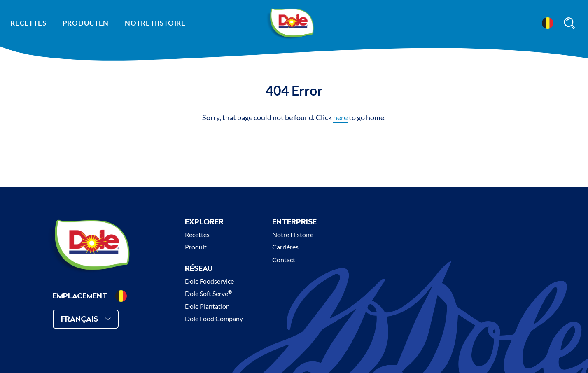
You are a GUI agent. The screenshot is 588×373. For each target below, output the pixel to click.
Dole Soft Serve (209, 293)
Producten (86, 23)
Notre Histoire (293, 234)
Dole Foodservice (209, 281)
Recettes (28, 23)
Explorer (204, 222)
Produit (196, 247)
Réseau (199, 268)
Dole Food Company (214, 318)
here (340, 117)
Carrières (285, 247)
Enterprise (294, 222)
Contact (284, 260)
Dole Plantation (207, 306)
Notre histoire (155, 23)
